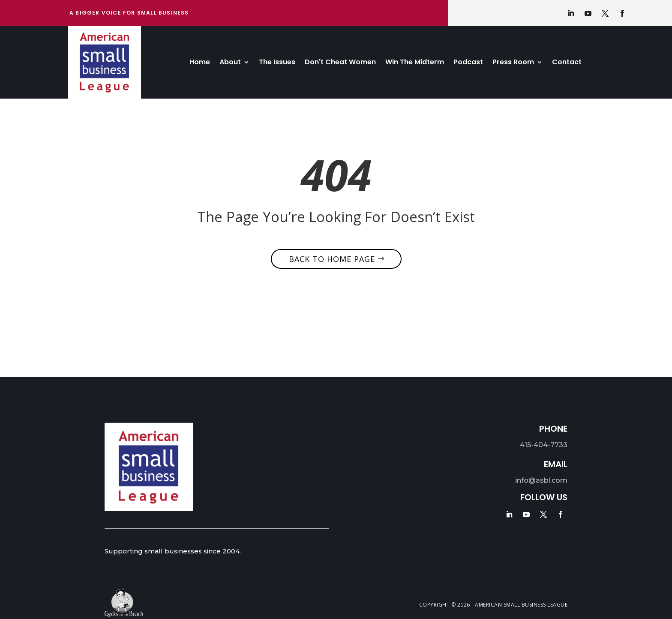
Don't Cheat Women (340, 63)
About (230, 63)
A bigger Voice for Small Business (129, 13)
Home (200, 63)
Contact (567, 63)
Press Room (513, 63)
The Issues (277, 63)
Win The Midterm (415, 63)
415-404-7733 (544, 445)
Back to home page (332, 259)
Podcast (468, 63)
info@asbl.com (541, 480)
